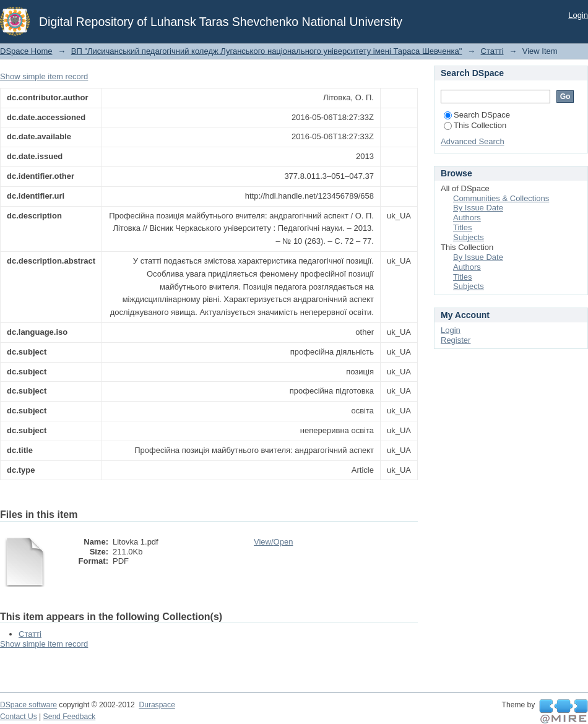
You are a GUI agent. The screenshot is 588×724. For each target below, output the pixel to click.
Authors (467, 218)
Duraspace (157, 705)
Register (456, 340)
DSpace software (28, 705)
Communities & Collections (501, 198)
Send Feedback (70, 717)
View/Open (273, 542)
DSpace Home (26, 51)
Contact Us (19, 717)
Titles (463, 227)
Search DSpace (477, 115)
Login (578, 15)
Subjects (469, 237)
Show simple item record (44, 76)
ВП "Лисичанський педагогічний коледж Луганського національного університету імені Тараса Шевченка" (267, 51)
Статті (492, 51)
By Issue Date (478, 208)
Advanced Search (473, 141)
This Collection (475, 125)
